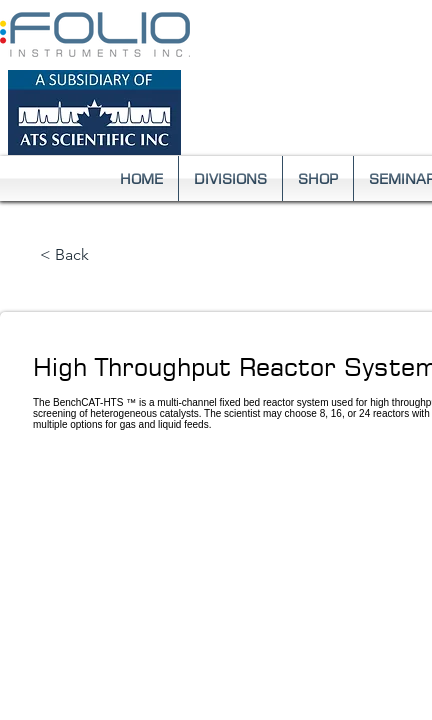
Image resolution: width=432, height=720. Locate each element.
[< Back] (106, 256)
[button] (230, 178)
